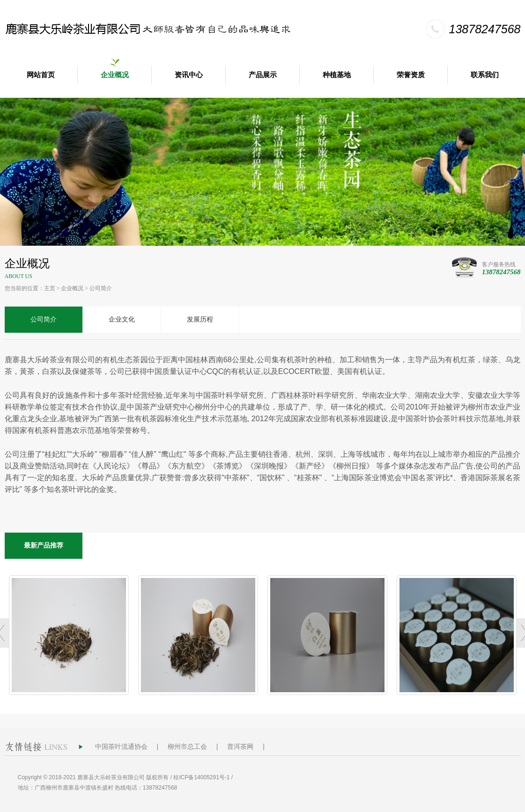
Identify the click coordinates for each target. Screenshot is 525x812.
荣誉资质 (411, 75)
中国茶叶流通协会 (121, 746)
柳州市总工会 (187, 746)
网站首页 (41, 75)
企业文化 (122, 319)
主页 (50, 288)
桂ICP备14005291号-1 (201, 777)
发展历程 (200, 319)
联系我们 (485, 75)
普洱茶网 (240, 746)
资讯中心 (189, 75)
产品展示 (263, 75)
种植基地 (337, 75)
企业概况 (115, 75)
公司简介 (101, 288)
